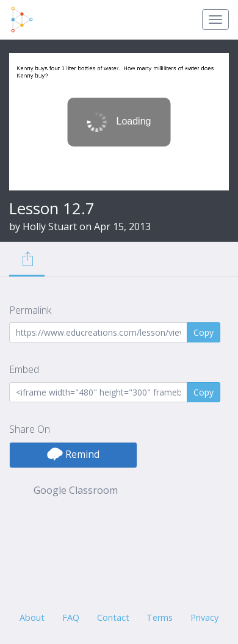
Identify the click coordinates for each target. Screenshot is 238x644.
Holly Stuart (50, 226)
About (32, 617)
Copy (204, 332)
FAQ (71, 617)
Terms (160, 617)
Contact (113, 617)
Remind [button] (73, 454)
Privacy (204, 617)
